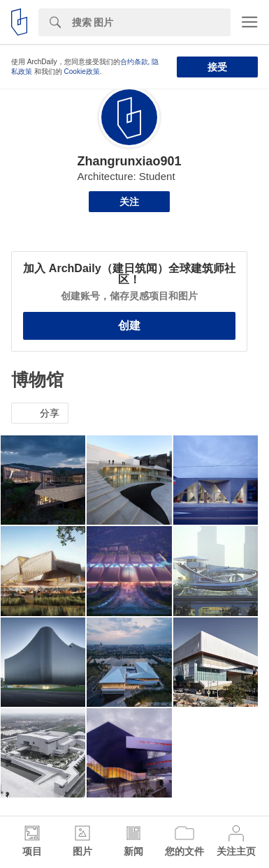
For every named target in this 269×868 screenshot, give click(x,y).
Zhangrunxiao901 (129, 161)
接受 (217, 67)
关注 (129, 202)
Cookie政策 (82, 72)
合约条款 (134, 62)
